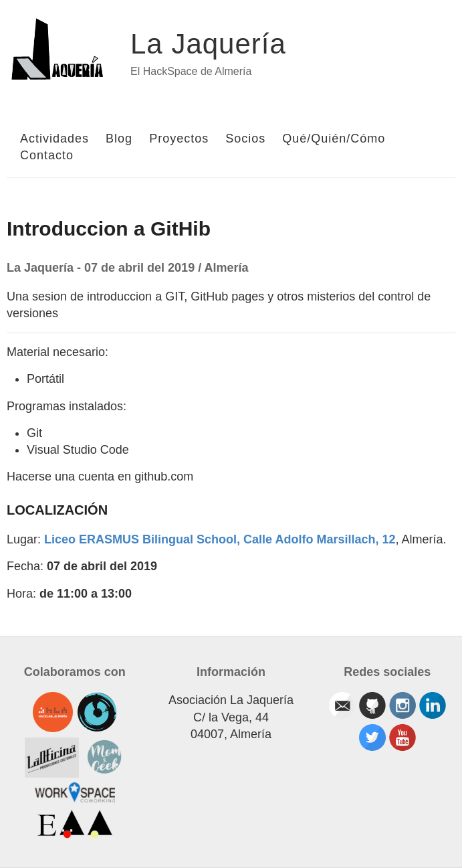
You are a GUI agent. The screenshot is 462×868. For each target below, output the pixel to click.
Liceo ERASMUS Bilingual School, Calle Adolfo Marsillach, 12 (220, 539)
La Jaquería (208, 44)
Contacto (47, 155)
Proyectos (179, 139)
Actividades (54, 139)
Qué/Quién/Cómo (334, 139)
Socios (245, 139)
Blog (119, 139)
